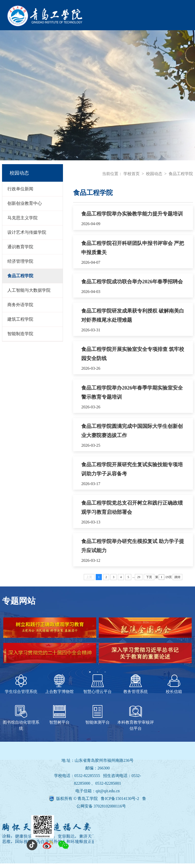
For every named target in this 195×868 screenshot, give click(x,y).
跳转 (177, 582)
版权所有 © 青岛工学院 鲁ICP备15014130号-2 (98, 803)
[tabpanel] (97, 647)
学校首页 (132, 174)
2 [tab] (97, 677)
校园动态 (154, 174)
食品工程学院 (181, 174)
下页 (149, 582)
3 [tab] (105, 677)
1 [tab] (90, 677)
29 (139, 582)
